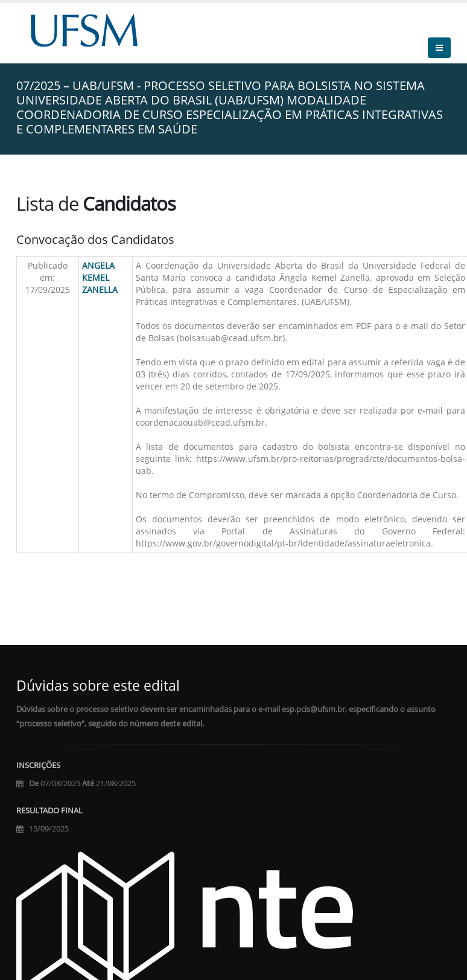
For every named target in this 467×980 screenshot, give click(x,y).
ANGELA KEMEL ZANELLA (100, 277)
